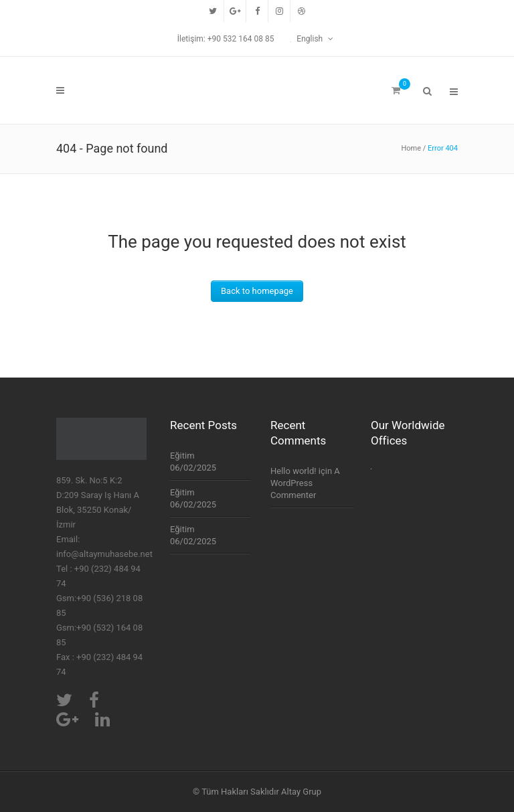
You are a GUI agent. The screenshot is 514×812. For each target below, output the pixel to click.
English (308, 39)
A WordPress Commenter (305, 483)
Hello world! (293, 471)
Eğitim (182, 456)
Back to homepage (257, 291)
